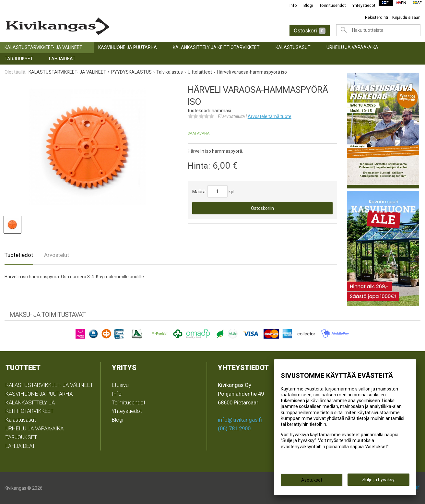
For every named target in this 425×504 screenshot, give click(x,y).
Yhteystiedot (360, 5)
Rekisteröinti (377, 17)
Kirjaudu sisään (406, 17)
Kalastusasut (293, 47)
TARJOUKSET (19, 59)
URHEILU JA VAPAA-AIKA (352, 47)
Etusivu (120, 385)
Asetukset (312, 482)
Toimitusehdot (328, 5)
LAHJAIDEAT (62, 59)
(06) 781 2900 (234, 428)
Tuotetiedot (19, 255)
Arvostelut (57, 255)
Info (289, 5)
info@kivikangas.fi (240, 420)
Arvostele (270, 116)
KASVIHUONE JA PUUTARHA (128, 47)
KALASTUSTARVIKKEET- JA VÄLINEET (43, 47)
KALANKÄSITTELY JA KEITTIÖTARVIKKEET (216, 47)
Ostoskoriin (262, 208)
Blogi (304, 5)
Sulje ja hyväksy (378, 482)
